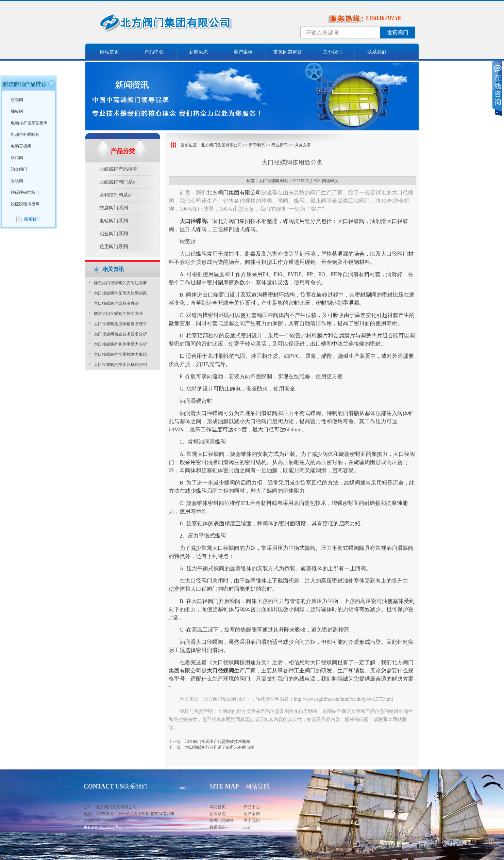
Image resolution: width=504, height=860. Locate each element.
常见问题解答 (288, 52)
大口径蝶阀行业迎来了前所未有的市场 (220, 747)
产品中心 (154, 52)
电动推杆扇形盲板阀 (29, 123)
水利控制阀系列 (116, 195)
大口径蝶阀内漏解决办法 (116, 303)
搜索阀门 (398, 33)
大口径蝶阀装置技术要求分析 (120, 334)
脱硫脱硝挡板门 (25, 192)
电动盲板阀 (21, 146)
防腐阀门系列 (114, 208)
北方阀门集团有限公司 (221, 145)
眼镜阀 (17, 100)
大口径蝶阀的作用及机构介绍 (120, 365)
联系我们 (377, 52)
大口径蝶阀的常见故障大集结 (120, 354)
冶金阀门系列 (114, 234)
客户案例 (243, 52)
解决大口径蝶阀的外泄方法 (118, 314)
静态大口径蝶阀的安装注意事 (120, 283)
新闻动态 (199, 52)
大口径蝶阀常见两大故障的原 (120, 293)
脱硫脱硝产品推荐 (118, 169)
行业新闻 (280, 145)
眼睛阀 (17, 158)
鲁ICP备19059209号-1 (103, 827)
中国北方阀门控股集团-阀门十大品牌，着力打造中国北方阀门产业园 (184, 25)
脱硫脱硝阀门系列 (118, 182)
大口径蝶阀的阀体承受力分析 (120, 344)
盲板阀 (17, 181)
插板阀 (17, 111)
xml (247, 827)
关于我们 (332, 52)
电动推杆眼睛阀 (25, 134)
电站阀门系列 (114, 221)
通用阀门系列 (114, 247)
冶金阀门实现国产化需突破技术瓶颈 (218, 742)
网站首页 (110, 52)
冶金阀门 (19, 169)
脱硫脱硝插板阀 (25, 204)
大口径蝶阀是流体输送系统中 (120, 324)
